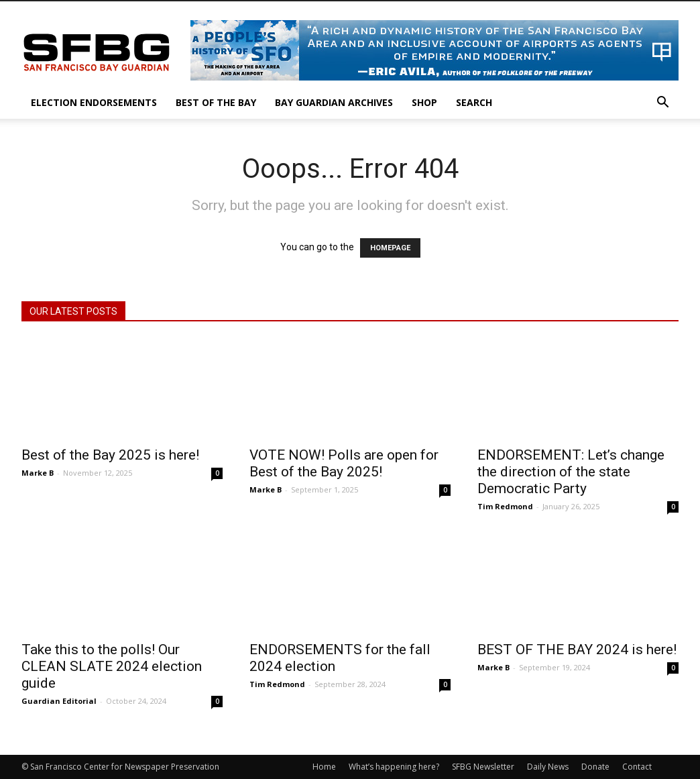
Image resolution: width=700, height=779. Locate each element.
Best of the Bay (216, 102)
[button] (662, 104)
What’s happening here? (394, 767)
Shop (424, 102)
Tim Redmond (505, 506)
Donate (595, 767)
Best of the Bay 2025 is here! (110, 455)
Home (324, 767)
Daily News (548, 767)
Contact (637, 767)
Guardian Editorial (59, 701)
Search (474, 102)
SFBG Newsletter (483, 767)
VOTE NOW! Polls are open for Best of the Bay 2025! (344, 463)
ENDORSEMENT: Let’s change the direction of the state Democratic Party (571, 472)
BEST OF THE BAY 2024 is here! (577, 650)
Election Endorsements (94, 102)
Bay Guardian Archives (334, 102)
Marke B (38, 473)
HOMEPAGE (390, 248)
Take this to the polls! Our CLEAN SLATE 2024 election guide (112, 666)
